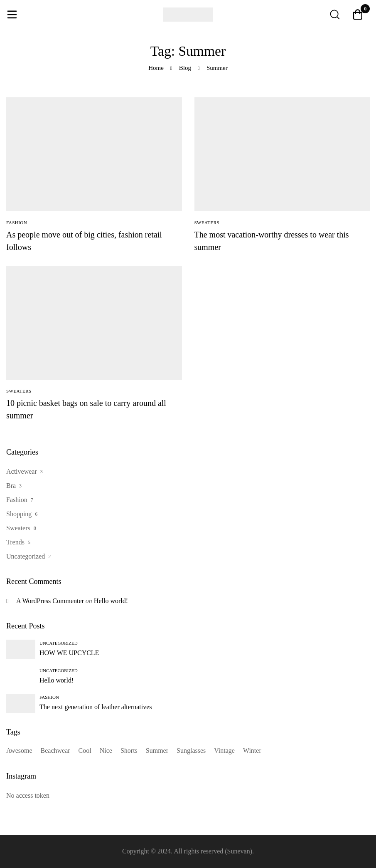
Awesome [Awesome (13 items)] (19, 751)
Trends (15, 542)
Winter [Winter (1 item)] (252, 751)
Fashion (17, 500)
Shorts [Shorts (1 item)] (129, 751)
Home (156, 68)
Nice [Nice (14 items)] (106, 751)
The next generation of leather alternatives (96, 707)
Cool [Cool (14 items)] (85, 751)
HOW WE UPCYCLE (69, 653)
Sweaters (18, 528)
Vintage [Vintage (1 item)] (224, 751)
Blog (185, 68)
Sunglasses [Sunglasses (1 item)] (191, 751)
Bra (11, 486)
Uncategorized (26, 556)
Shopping (19, 514)
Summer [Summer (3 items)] (157, 751)
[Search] (334, 15)
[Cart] (358, 15)
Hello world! (111, 601)
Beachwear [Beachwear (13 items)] (55, 751)
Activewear (22, 471)
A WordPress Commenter (50, 601)
